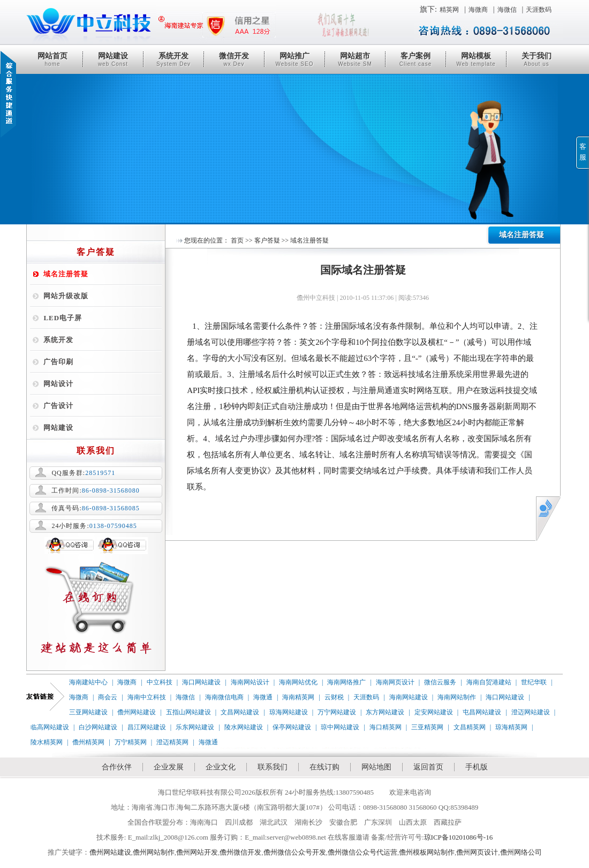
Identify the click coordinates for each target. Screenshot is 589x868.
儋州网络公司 (521, 852)
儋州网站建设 (137, 712)
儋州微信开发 (240, 852)
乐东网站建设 (195, 727)
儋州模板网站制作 (427, 852)
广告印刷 (58, 362)
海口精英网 (386, 727)
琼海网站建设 (289, 712)
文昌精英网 (470, 727)
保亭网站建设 (292, 727)
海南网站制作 (457, 697)
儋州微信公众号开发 (295, 852)
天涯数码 (539, 10)
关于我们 (537, 59)
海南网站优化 (298, 682)
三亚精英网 (427, 727)
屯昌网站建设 (482, 712)
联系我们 (273, 767)
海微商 (478, 10)
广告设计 (58, 406)
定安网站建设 (434, 712)
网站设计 (58, 384)
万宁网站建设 (337, 712)
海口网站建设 (201, 682)
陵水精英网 (47, 742)
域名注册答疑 (66, 274)
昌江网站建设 (147, 727)
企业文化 (221, 767)
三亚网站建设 (88, 712)
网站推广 (294, 59)
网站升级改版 (66, 296)
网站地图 (376, 767)
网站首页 (52, 59)
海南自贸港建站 (489, 682)
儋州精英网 (88, 742)
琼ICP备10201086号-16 (459, 837)
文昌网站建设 (240, 712)
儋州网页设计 (477, 852)
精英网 (449, 10)
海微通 (263, 697)
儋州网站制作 (154, 852)
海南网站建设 (409, 697)
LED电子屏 (63, 318)
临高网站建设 (50, 727)
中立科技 (160, 682)
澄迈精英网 (172, 742)
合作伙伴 (117, 767)
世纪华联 (534, 682)
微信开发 (234, 59)
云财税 (334, 697)
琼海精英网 (511, 727)
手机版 (477, 767)
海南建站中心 (88, 682)
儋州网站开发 (197, 852)
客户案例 (416, 59)
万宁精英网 (131, 742)
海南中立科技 (147, 697)
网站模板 (476, 59)
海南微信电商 (224, 697)
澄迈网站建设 (531, 712)
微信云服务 (440, 682)
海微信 (507, 10)
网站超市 (355, 59)
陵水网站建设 (244, 727)
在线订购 (324, 767)
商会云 (108, 697)
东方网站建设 (385, 712)
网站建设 (113, 59)
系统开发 (173, 59)
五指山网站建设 (188, 712)
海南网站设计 (250, 682)
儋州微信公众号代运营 (363, 852)
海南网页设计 (395, 682)
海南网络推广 (346, 682)
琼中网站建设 (340, 727)
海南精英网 (298, 697)
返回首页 (428, 767)
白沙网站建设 (98, 727)
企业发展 (169, 767)
